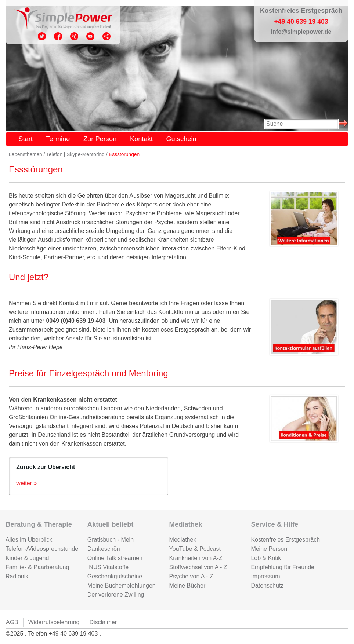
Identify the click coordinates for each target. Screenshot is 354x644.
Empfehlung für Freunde (283, 567)
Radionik (17, 576)
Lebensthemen (26, 155)
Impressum (265, 576)
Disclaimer (103, 622)
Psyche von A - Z (191, 576)
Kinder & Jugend (27, 558)
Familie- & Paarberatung (37, 567)
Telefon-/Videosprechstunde (41, 549)
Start (26, 139)
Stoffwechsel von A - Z (198, 567)
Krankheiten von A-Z (196, 558)
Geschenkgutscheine (115, 576)
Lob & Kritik (266, 558)
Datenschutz (267, 586)
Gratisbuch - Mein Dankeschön (111, 544)
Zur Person (100, 139)
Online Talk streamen (115, 558)
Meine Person (269, 549)
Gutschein (181, 139)
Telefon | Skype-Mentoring (75, 155)
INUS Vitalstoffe (108, 567)
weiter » (26, 483)
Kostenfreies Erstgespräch (285, 540)
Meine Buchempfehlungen (122, 586)
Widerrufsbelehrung (54, 622)
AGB (12, 622)
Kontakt (141, 139)
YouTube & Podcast (195, 549)
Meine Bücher (187, 586)
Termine (58, 139)
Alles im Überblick (29, 540)
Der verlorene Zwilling (116, 595)
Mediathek (183, 540)
